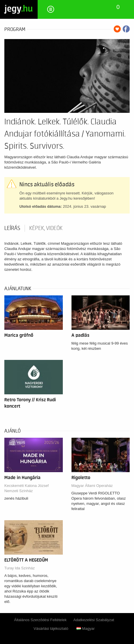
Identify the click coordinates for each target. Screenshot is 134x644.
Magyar (86, 629)
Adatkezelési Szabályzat (94, 620)
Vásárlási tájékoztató (51, 629)
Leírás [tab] (12, 228)
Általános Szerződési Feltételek (40, 620)
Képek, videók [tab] (46, 228)
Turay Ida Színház (20, 568)
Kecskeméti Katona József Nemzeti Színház (26, 488)
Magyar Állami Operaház (92, 486)
